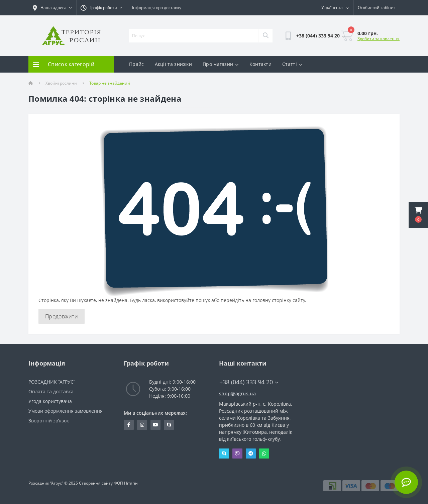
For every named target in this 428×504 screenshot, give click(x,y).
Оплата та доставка (51, 391)
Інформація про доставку (157, 8)
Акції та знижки (174, 64)
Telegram (251, 453)
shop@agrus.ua (237, 393)
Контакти (260, 64)
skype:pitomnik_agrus (169, 425)
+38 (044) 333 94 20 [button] (249, 382)
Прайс (137, 64)
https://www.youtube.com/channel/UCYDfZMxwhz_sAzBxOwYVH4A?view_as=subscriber (155, 425)
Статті (292, 64)
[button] (418, 215)
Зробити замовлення (379, 39)
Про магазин (221, 64)
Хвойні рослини (61, 83)
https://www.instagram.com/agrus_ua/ (142, 425)
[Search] (265, 36)
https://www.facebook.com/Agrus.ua (129, 425)
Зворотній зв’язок (49, 421)
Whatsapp (264, 453)
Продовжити (62, 316)
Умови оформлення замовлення (66, 411)
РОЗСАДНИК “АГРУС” (52, 382)
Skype (224, 453)
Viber (237, 453)
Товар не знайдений (110, 83)
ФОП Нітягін (125, 483)
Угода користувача (50, 401)
